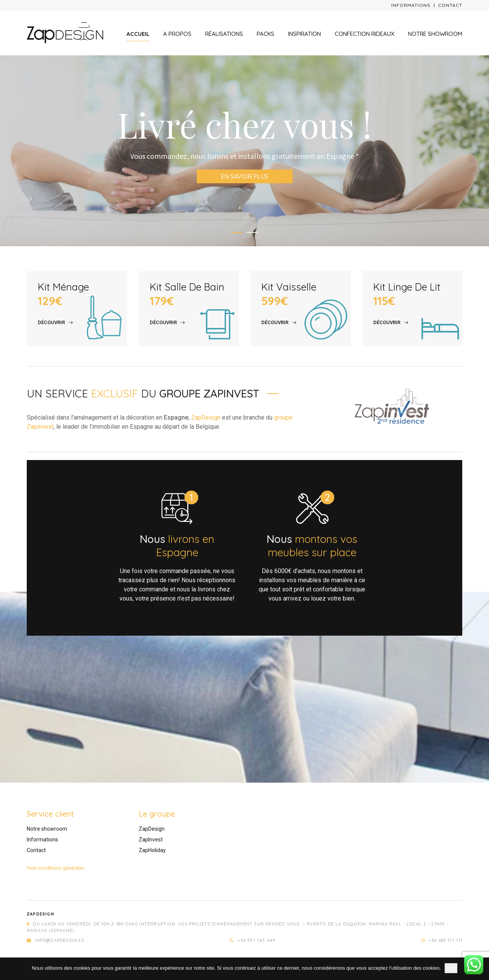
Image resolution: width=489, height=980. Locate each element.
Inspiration (304, 34)
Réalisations (224, 34)
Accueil (138, 34)
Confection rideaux (364, 34)
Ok (451, 968)
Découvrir (51, 322)
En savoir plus (244, 176)
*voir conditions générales (56, 868)
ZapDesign (206, 417)
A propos (177, 34)
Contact (450, 5)
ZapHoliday (152, 850)
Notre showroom (435, 34)
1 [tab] (237, 232)
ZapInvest (151, 840)
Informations (411, 5)
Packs (266, 34)
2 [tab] (252, 232)
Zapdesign (40, 914)
